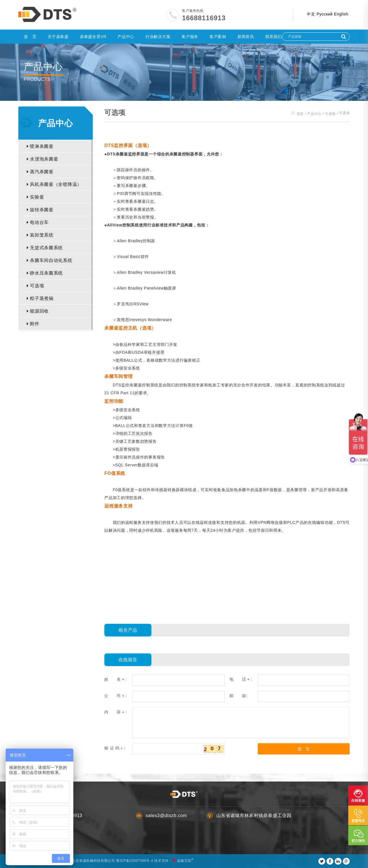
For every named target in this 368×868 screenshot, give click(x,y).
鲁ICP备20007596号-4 (135, 861)
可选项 (36, 286)
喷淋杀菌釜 (40, 146)
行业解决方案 (158, 37)
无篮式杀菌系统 (45, 248)
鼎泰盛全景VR (93, 37)
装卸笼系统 (40, 235)
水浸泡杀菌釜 (43, 159)
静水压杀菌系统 (45, 273)
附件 (33, 324)
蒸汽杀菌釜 (40, 172)
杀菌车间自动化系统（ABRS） (50, 262)
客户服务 (190, 37)
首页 (300, 113)
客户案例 (218, 37)
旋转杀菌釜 (40, 210)
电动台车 (38, 222)
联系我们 (274, 37)
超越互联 (184, 861)
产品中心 (126, 37)
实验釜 (36, 197)
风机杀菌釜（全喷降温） (54, 184)
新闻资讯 (246, 37)
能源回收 (38, 311)
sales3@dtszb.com (167, 815)
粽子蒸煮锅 (40, 298)
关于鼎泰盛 (58, 37)
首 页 (30, 37)
